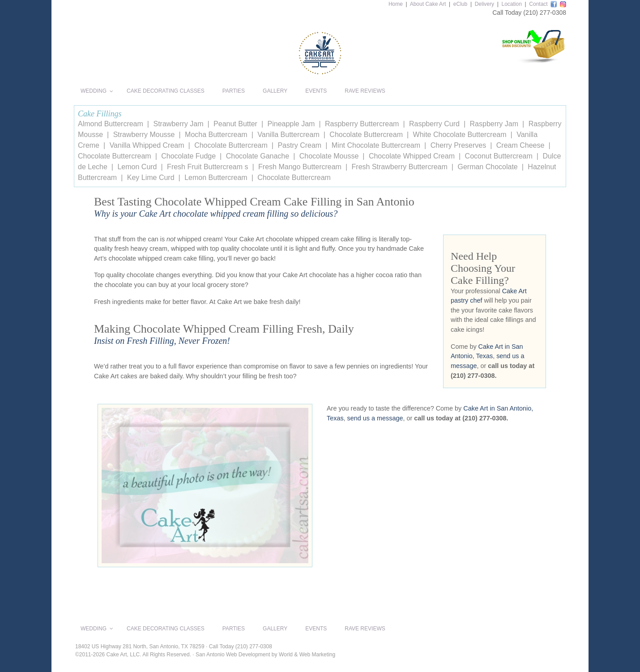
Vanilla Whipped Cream (147, 145)
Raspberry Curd (434, 124)
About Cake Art (428, 4)
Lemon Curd (137, 167)
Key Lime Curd (151, 178)
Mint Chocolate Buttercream (376, 145)
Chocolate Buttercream (366, 135)
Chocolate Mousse (329, 156)
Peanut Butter (235, 124)
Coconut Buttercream (499, 156)
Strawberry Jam (178, 124)
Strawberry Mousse (144, 135)
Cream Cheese (521, 145)
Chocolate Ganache (258, 156)
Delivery (484, 4)
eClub (460, 4)
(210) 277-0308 (545, 13)
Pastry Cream (299, 145)
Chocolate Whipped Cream (412, 156)
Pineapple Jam (291, 124)
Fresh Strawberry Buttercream (400, 167)
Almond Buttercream (111, 124)
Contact (538, 4)
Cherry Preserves (458, 145)
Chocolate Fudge (188, 156)
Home (396, 4)
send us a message (375, 418)
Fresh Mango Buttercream (300, 167)
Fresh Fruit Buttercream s (207, 167)
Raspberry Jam (494, 124)
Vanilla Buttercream (288, 135)
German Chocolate (487, 167)
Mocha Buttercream (216, 135)
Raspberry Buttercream (362, 124)
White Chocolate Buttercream (460, 135)
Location (511, 4)
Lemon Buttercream (216, 178)
